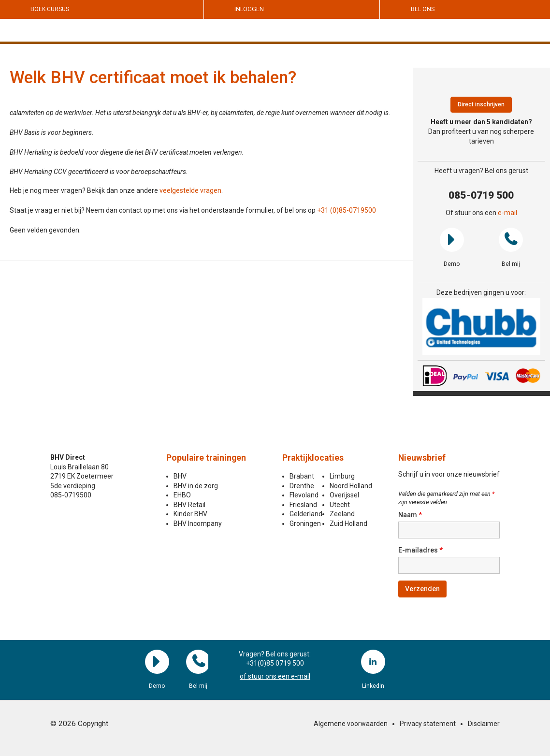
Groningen (305, 523)
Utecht (340, 505)
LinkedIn (373, 662)
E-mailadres (420, 550)
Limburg (342, 476)
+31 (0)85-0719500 (347, 210)
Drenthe (302, 486)
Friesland (303, 505)
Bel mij (511, 240)
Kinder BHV (190, 514)
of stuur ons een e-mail (275, 676)
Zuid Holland (348, 523)
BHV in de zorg (196, 486)
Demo (452, 240)
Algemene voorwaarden (351, 724)
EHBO (182, 495)
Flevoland (304, 495)
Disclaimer (484, 724)
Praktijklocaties (313, 458)
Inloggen (249, 9)
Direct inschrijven (481, 104)
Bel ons (423, 9)
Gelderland (306, 514)
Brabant (302, 476)
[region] (482, 327)
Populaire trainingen (206, 458)
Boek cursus (50, 9)
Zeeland (342, 514)
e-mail (507, 213)
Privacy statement (428, 724)
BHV (180, 476)
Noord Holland (351, 486)
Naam (410, 515)
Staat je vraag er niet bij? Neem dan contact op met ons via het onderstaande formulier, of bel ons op (163, 210)
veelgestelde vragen (190, 190)
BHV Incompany (198, 523)
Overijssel (344, 495)
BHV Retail (189, 505)
